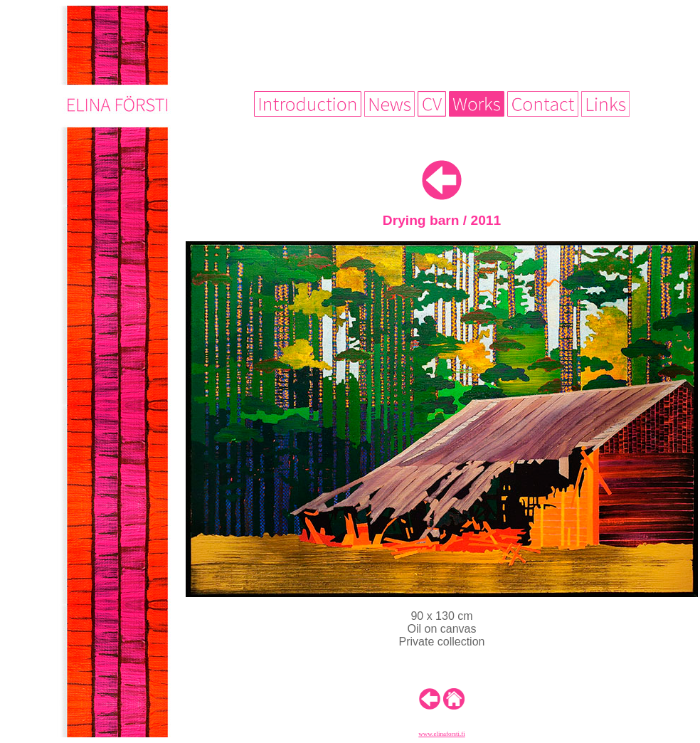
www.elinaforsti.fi (441, 734)
